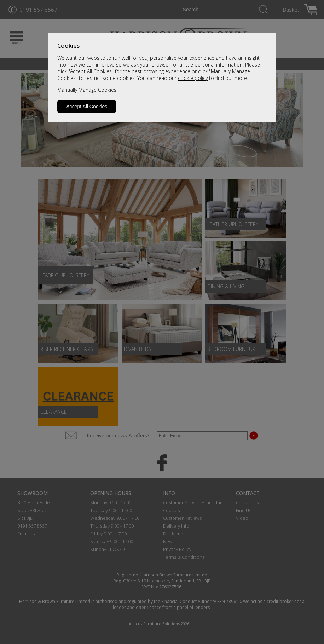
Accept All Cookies (87, 107)
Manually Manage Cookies (87, 90)
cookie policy (193, 78)
